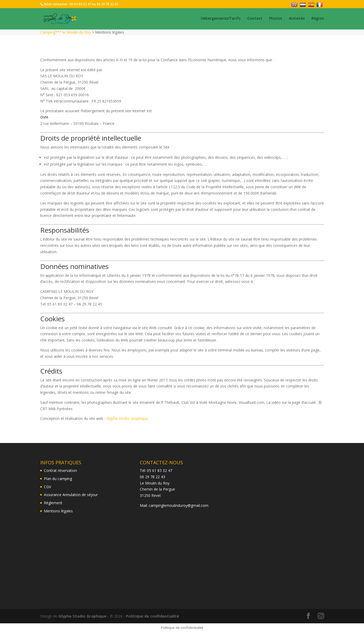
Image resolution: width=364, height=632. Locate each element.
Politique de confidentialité (150, 616)
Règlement (53, 503)
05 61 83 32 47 (80, 4)
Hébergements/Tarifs (221, 19)
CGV (47, 487)
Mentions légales (58, 511)
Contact (255, 19)
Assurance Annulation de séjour (71, 495)
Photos (276, 19)
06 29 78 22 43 (107, 4)
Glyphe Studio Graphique (127, 418)
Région (318, 19)
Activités (297, 19)
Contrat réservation (60, 470)
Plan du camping (58, 479)
